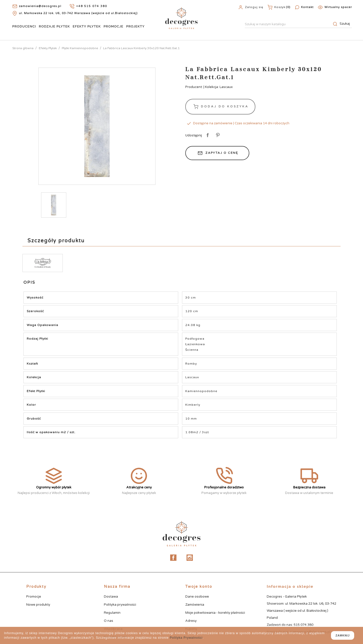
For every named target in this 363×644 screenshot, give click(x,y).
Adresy (191, 621)
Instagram (190, 558)
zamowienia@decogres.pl (40, 6)
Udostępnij (207, 135)
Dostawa (111, 597)
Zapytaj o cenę (217, 153)
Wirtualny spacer (338, 7)
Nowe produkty (38, 605)
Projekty (135, 26)
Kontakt (307, 7)
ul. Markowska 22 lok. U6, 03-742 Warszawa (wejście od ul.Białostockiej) (78, 13)
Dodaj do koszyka (220, 107)
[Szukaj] (298, 24)
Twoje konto (199, 587)
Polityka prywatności (120, 605)
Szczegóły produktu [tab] (56, 241)
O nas (109, 621)
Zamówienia (195, 605)
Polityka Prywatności (186, 638)
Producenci (24, 26)
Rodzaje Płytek (54, 26)
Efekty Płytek (87, 26)
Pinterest (217, 135)
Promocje (114, 26)
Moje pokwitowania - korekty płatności (215, 613)
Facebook (173, 558)
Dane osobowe (197, 597)
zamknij (343, 635)
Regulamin (112, 613)
